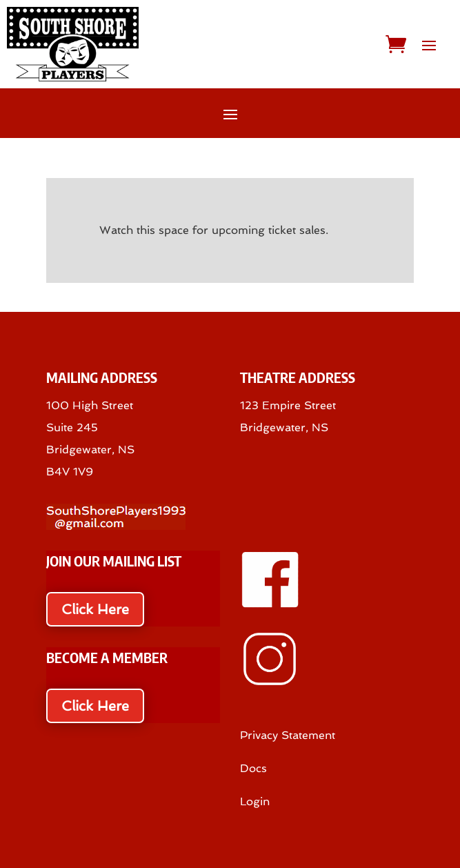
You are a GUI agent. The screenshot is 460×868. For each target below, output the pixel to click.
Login (255, 801)
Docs (253, 768)
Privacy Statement (288, 735)
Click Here (95, 609)
